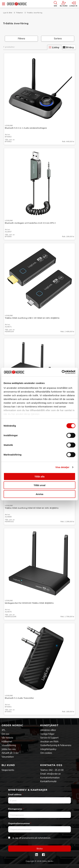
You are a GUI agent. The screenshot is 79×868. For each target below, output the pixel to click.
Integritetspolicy (48, 749)
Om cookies (46, 753)
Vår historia (7, 738)
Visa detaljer (62, 467)
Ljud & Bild (8, 13)
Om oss (5, 734)
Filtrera (21, 39)
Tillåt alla (39, 476)
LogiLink (9, 125)
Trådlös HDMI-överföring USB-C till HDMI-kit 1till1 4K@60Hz (32, 318)
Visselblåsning (9, 745)
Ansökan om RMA (49, 742)
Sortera (58, 39)
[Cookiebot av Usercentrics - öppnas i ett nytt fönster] (62, 372)
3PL (4, 730)
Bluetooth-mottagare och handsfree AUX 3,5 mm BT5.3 (30, 223)
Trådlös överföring (34, 13)
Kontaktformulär (48, 781)
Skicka (40, 848)
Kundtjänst (49, 725)
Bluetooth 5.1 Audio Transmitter (19, 698)
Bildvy (68, 47)
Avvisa (39, 494)
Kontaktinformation (50, 778)
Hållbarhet (7, 742)
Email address (16, 794)
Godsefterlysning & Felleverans (56, 745)
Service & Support (49, 738)
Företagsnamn (16, 809)
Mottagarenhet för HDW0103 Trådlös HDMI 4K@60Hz (29, 603)
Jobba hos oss (9, 749)
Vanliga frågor (47, 734)
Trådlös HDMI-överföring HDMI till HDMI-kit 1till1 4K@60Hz (32, 508)
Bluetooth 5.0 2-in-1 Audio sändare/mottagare (26, 128)
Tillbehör (20, 13)
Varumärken (8, 757)
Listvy (54, 47)
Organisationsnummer (20, 823)
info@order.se (54, 774)
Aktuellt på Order (10, 753)
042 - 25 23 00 (56, 770)
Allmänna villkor (48, 730)
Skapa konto (8, 770)
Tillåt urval (40, 485)
